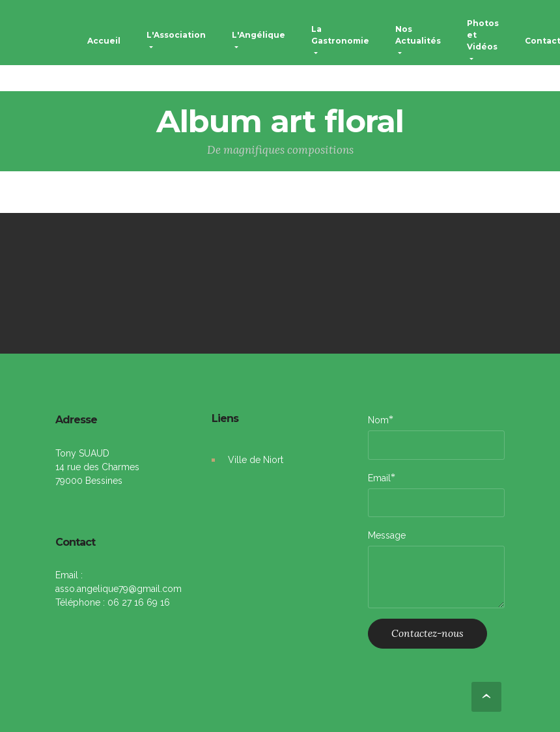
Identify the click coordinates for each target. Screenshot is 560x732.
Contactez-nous (427, 633)
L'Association (176, 35)
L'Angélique (259, 35)
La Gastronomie (340, 35)
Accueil (104, 41)
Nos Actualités (418, 35)
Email (379, 478)
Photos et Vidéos (483, 35)
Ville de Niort (256, 460)
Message (387, 535)
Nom (378, 420)
